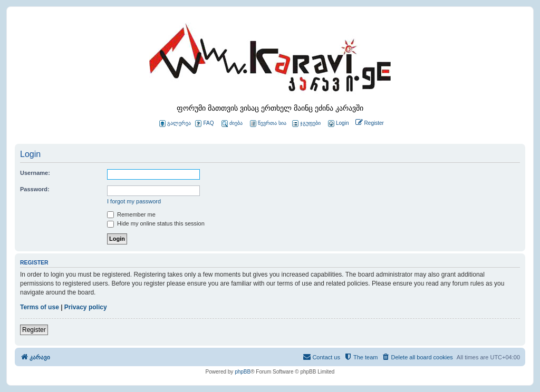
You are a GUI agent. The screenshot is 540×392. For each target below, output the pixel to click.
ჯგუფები (306, 124)
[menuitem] (337, 124)
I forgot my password (134, 201)
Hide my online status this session (156, 223)
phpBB (243, 372)
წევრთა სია (268, 124)
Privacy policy (86, 307)
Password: (35, 189)
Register (34, 330)
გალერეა (175, 124)
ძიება (232, 124)
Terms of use (40, 307)
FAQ (204, 124)
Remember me (131, 214)
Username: (35, 173)
